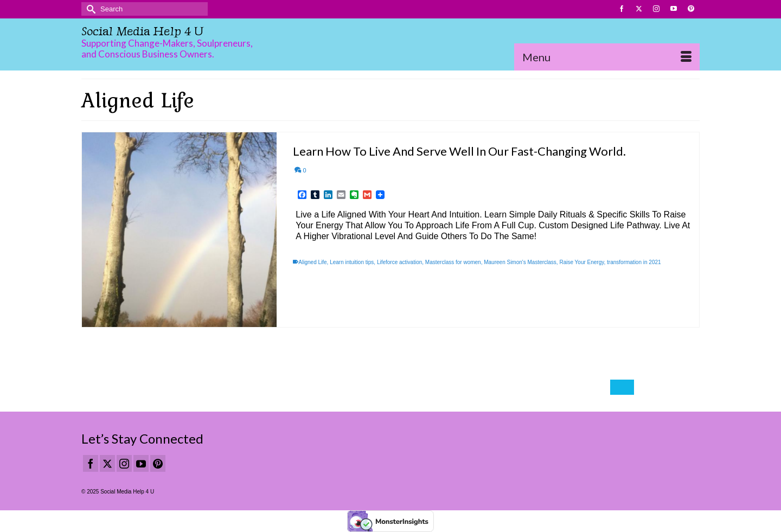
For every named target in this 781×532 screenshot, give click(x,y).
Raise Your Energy (581, 262)
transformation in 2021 (634, 262)
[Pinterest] (158, 463)
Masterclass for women (453, 262)
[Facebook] (91, 463)
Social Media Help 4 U (142, 31)
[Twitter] (107, 463)
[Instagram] (124, 463)
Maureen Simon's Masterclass (520, 262)
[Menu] (607, 57)
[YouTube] (141, 463)
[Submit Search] (89, 9)
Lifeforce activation (399, 262)
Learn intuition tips (352, 262)
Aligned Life (312, 262)
